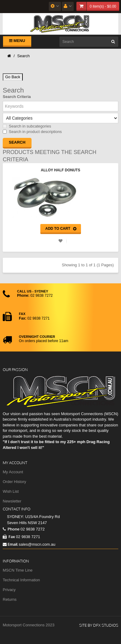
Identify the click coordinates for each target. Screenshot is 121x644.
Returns (10, 599)
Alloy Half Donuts (61, 170)
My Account (13, 472)
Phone (11, 529)
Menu (17, 41)
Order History (14, 482)
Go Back (13, 77)
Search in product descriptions (32, 132)
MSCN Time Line (18, 570)
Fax (9, 537)
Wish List (11, 491)
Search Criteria (17, 97)
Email (10, 544)
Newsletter (12, 501)
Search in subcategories (27, 126)
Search (24, 56)
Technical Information (21, 580)
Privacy (9, 590)
